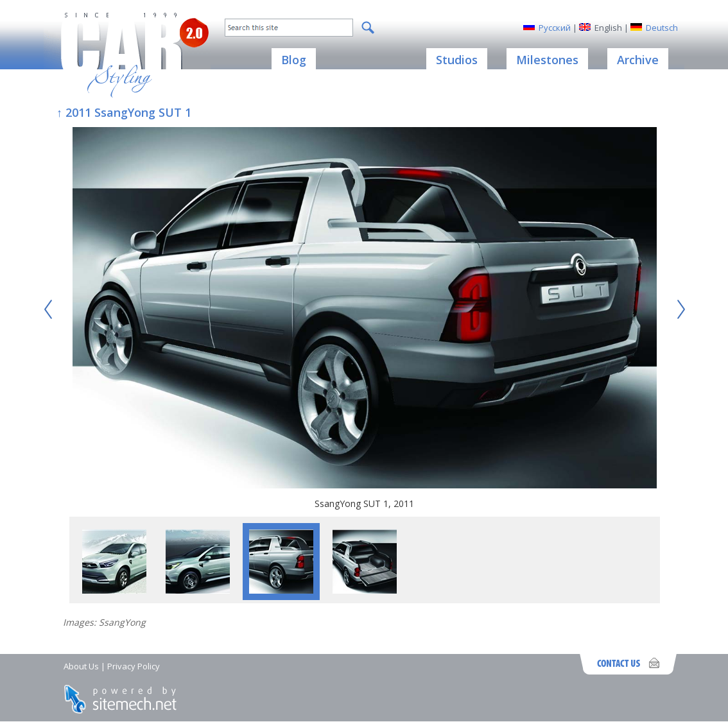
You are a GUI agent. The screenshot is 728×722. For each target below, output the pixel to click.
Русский (555, 28)
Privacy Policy (134, 666)
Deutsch (662, 28)
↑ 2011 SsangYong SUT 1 (124, 112)
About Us (81, 666)
